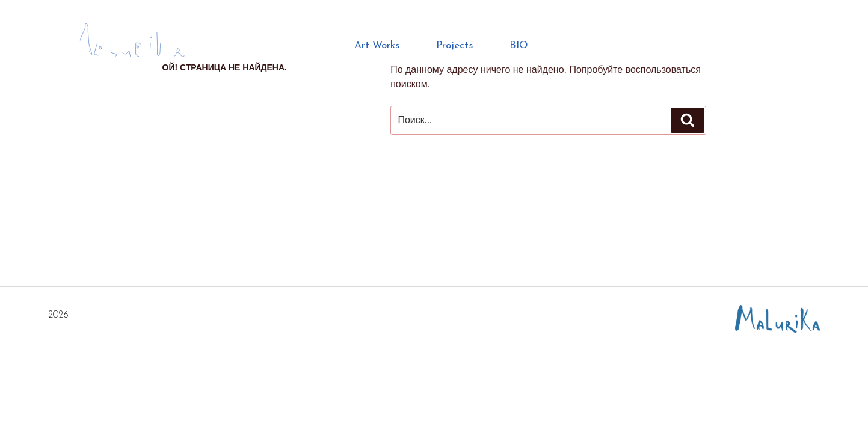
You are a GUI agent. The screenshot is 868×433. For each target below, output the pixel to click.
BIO (519, 45)
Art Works (377, 45)
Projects (454, 45)
